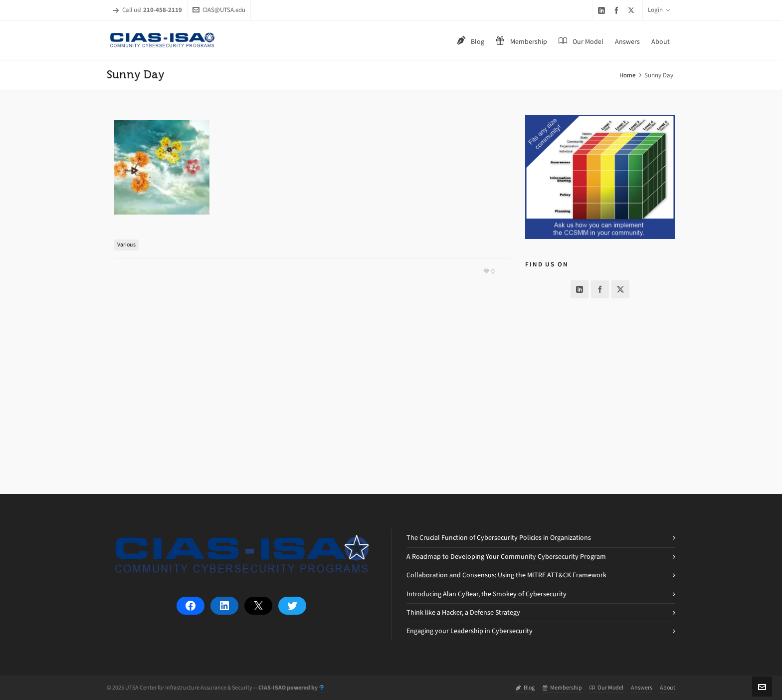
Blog (525, 688)
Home (627, 75)
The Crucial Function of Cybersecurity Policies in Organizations (499, 538)
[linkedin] (603, 10)
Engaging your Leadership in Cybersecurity (470, 631)
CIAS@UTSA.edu (219, 10)
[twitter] (633, 10)
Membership (562, 688)
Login (659, 10)
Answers (642, 688)
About (668, 688)
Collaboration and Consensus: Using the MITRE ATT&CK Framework (506, 575)
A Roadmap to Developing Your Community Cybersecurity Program (506, 557)
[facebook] (618, 10)
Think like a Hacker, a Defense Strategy (463, 612)
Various (126, 244)
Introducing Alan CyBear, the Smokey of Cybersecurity (487, 594)
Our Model (606, 688)
